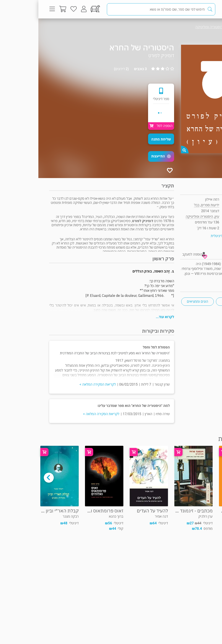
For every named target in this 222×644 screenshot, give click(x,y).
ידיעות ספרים (172, 205)
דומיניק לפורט (123, 56)
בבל (158, 205)
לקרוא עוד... (127, 317)
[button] (123, 156)
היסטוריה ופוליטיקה (171, 27)
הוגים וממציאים (159, 301)
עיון (202, 27)
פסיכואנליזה (194, 301)
